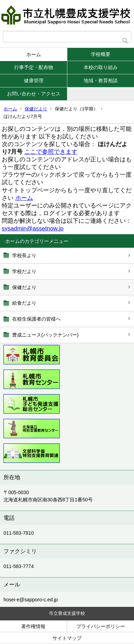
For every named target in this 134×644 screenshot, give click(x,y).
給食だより (24, 303)
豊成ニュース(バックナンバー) (45, 335)
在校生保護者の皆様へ (36, 319)
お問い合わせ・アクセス (34, 94)
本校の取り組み (101, 67)
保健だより (36, 109)
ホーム (34, 54)
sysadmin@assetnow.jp (33, 228)
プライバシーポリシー (101, 626)
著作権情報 (33, 626)
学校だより (24, 271)
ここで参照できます (51, 152)
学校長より (24, 255)
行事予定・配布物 (34, 67)
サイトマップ (67, 638)
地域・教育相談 (101, 80)
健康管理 (34, 80)
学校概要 (101, 54)
